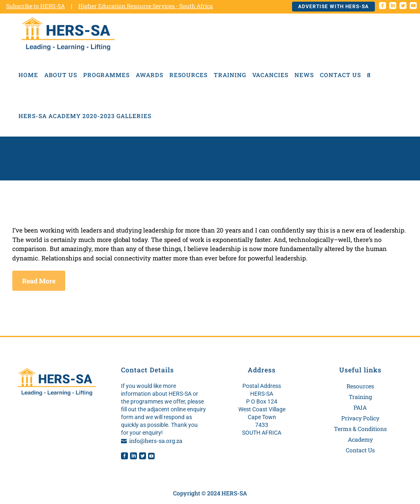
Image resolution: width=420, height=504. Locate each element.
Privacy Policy (360, 418)
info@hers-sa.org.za (156, 441)
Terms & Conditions (360, 429)
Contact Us (360, 450)
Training (360, 397)
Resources (360, 386)
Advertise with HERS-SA (333, 7)
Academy (360, 439)
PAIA (360, 407)
